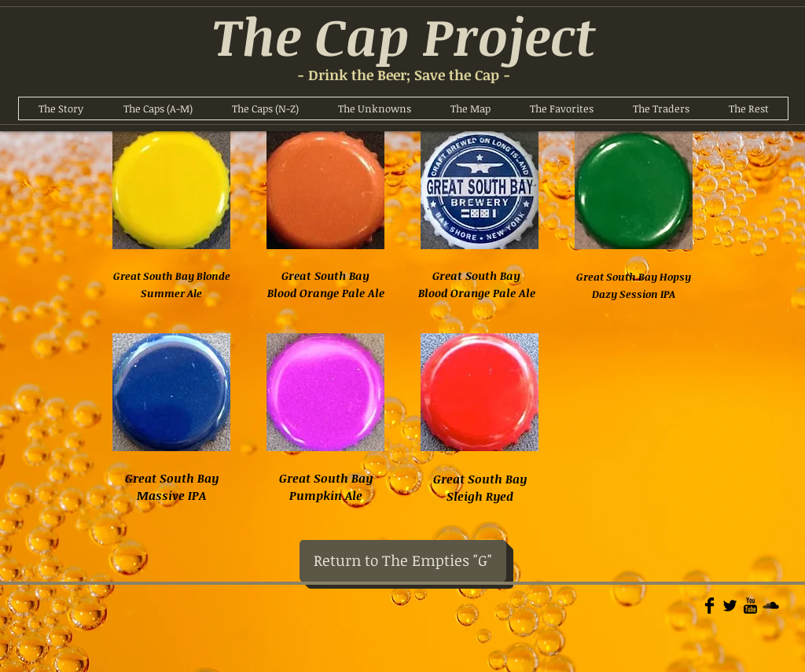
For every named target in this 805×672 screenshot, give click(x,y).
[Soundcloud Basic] (771, 606)
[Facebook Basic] (709, 606)
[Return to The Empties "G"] (403, 561)
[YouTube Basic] (750, 606)
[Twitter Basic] (730, 606)
